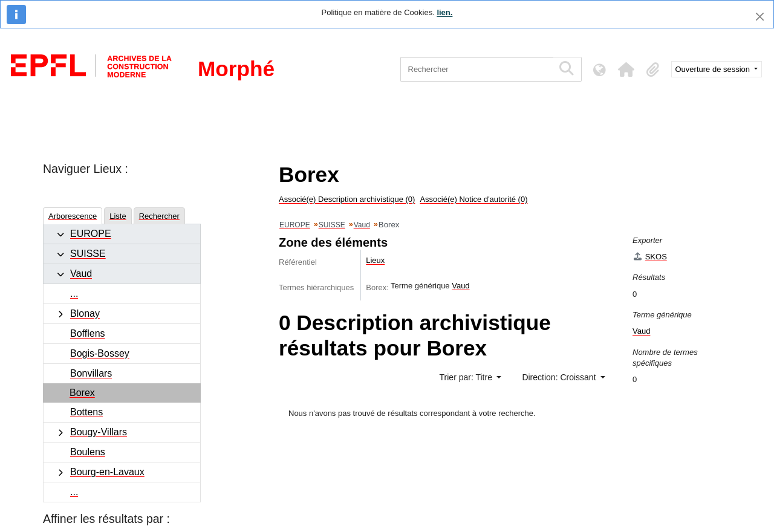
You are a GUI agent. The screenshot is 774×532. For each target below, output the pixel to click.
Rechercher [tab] (159, 216)
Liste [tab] (118, 216)
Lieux (375, 260)
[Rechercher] (477, 69)
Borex (82, 393)
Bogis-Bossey (100, 353)
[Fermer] (760, 17)
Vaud (81, 274)
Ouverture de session (714, 69)
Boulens (88, 452)
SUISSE (88, 254)
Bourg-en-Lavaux (107, 472)
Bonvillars (91, 373)
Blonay (85, 313)
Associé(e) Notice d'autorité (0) (473, 199)
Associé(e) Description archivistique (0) (347, 199)
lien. (444, 12)
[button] (626, 70)
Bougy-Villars (99, 432)
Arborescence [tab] (73, 216)
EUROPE (91, 234)
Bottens (86, 412)
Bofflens (88, 333)
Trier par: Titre (467, 377)
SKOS (650, 257)
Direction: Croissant (560, 377)
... (74, 294)
